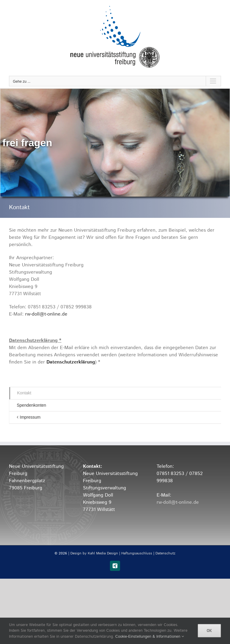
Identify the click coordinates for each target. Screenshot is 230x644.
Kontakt (24, 393)
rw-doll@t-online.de (46, 314)
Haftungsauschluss (137, 553)
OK (209, 631)
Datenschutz (165, 553)
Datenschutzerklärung (71, 362)
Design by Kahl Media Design (94, 553)
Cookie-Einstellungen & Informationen (150, 637)
